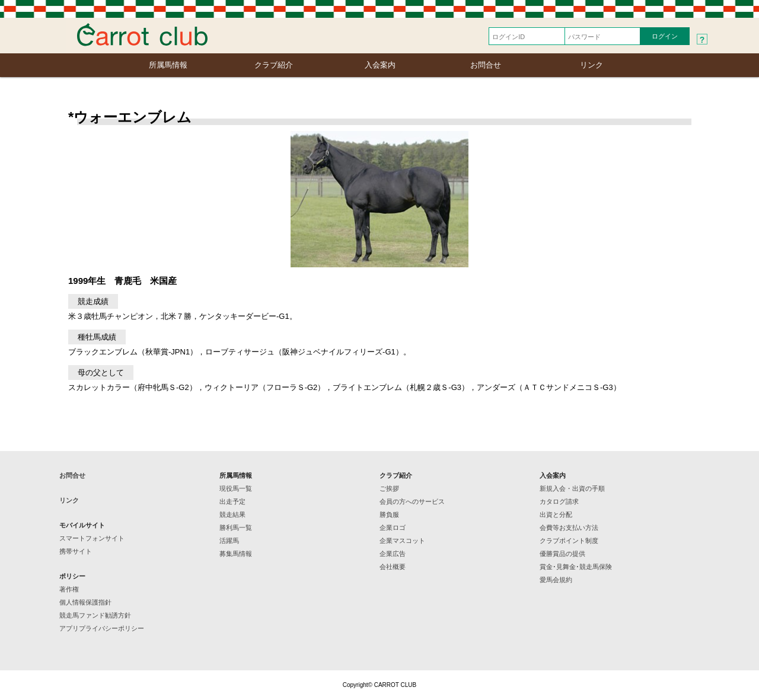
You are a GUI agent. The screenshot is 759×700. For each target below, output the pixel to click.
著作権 (69, 589)
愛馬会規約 (556, 580)
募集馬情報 (236, 554)
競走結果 (232, 514)
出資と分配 (556, 514)
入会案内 (380, 65)
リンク (591, 65)
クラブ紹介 (274, 65)
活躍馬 (229, 541)
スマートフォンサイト (92, 538)
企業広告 (393, 554)
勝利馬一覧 (236, 528)
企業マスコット (402, 541)
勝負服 (389, 514)
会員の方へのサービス (412, 501)
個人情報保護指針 (85, 602)
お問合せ (486, 65)
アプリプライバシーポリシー (102, 628)
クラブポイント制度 (569, 541)
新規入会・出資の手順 (572, 488)
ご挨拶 (389, 488)
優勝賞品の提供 (562, 554)
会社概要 (393, 567)
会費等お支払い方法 (569, 528)
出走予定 (232, 501)
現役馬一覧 (236, 488)
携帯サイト (76, 551)
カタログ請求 (559, 501)
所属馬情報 (168, 65)
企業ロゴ (393, 528)
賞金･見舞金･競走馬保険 (576, 567)
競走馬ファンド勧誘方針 (95, 615)
